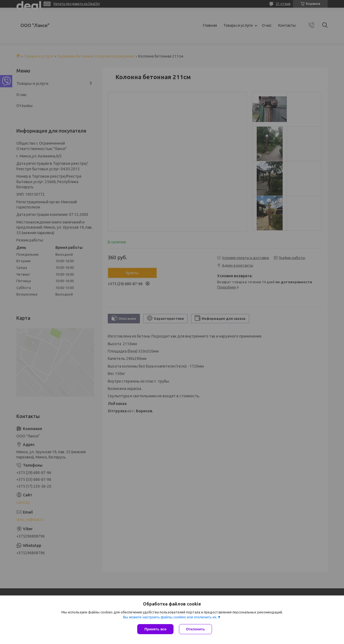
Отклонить (195, 629)
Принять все (155, 629)
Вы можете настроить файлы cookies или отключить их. (170, 617)
